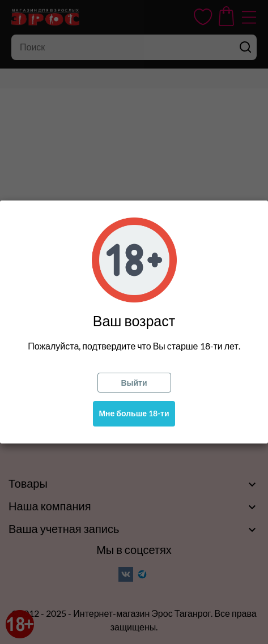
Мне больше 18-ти (134, 413)
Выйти (134, 383)
